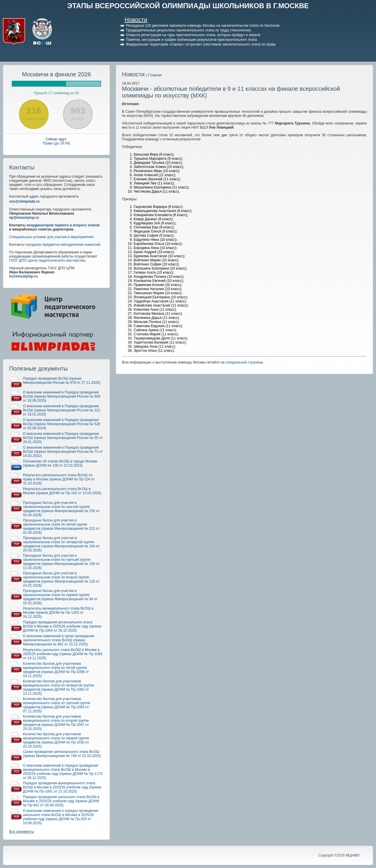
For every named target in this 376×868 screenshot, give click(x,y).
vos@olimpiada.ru (24, 201)
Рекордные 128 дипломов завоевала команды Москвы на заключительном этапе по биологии (203, 26)
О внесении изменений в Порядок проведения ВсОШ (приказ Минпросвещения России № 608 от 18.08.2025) (62, 396)
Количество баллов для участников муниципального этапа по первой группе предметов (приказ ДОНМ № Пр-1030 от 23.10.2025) (56, 740)
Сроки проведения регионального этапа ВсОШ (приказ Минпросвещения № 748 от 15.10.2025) (62, 754)
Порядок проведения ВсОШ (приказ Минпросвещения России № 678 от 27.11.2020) (62, 381)
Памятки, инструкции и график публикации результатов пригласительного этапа (192, 40)
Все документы (22, 832)
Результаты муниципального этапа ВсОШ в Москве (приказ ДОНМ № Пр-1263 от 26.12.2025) (58, 613)
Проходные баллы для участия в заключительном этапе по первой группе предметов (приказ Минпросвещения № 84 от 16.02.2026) (60, 597)
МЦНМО (353, 855)
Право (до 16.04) (56, 143)
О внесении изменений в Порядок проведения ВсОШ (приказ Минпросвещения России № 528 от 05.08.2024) (62, 424)
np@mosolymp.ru (24, 218)
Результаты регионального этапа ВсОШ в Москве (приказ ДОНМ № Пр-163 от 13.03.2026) (62, 491)
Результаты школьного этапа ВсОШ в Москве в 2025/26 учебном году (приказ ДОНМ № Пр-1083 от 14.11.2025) (63, 654)
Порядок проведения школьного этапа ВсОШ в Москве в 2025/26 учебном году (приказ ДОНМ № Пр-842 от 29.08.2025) (61, 801)
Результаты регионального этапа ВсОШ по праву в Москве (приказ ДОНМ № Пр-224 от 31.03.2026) (59, 479)
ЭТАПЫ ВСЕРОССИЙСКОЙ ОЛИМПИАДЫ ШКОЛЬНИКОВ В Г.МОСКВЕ (188, 6)
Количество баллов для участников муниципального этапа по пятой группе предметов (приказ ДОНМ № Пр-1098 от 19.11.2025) (56, 670)
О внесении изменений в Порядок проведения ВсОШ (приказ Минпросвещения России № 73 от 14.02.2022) (63, 452)
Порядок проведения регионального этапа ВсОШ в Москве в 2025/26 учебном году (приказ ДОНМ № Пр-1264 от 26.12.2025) (62, 626)
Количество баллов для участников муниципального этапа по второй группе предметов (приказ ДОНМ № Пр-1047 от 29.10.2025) (56, 723)
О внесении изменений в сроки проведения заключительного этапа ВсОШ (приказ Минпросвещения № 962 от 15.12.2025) (59, 640)
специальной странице (244, 362)
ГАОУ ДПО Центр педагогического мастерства (47, 260)
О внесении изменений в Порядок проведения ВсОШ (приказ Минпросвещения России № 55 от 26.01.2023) (63, 438)
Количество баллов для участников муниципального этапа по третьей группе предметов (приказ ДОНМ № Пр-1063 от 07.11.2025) (57, 705)
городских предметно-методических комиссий (63, 245)
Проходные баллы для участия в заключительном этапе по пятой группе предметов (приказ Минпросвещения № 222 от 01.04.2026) (61, 526)
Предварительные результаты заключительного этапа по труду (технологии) (188, 30)
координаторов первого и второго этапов (63, 225)
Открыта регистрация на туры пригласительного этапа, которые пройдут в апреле (193, 35)
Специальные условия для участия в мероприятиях (52, 237)
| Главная (154, 75)
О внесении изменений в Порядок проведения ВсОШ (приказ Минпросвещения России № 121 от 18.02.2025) (62, 410)
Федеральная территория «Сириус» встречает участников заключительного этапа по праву (201, 44)
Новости (136, 20)
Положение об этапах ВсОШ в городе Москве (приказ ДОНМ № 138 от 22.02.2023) (60, 463)
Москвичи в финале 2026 (57, 74)
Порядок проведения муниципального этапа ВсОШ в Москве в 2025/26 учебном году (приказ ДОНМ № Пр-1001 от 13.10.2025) (62, 787)
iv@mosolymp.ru (23, 276)
